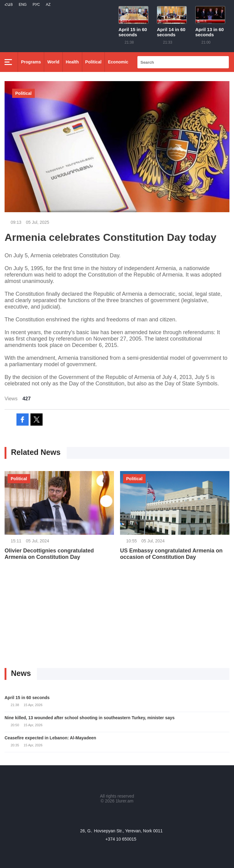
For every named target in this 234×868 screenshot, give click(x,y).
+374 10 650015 (121, 839)
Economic (118, 62)
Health (72, 62)
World (53, 62)
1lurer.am (124, 801)
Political (94, 62)
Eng (23, 5)
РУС (36, 5)
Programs (31, 62)
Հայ (9, 5)
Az (48, 5)
